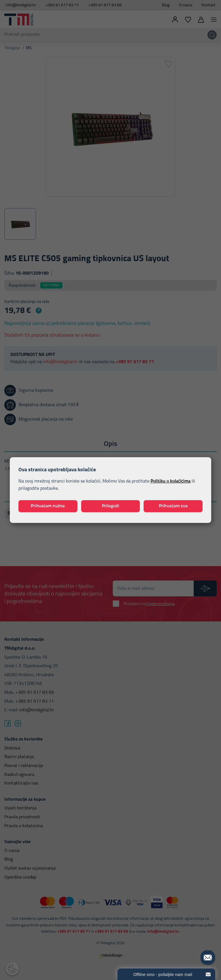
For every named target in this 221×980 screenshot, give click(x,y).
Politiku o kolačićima (170, 481)
